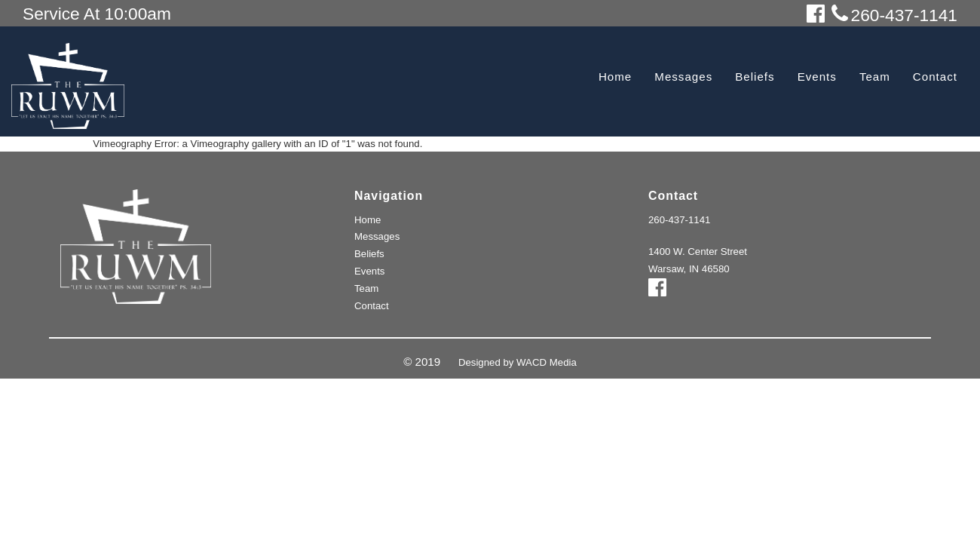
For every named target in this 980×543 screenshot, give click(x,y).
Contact (935, 77)
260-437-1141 (679, 220)
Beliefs (755, 77)
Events (817, 77)
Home (615, 77)
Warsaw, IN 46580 (689, 269)
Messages (683, 77)
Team (875, 77)
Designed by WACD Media (518, 362)
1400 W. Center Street (698, 252)
